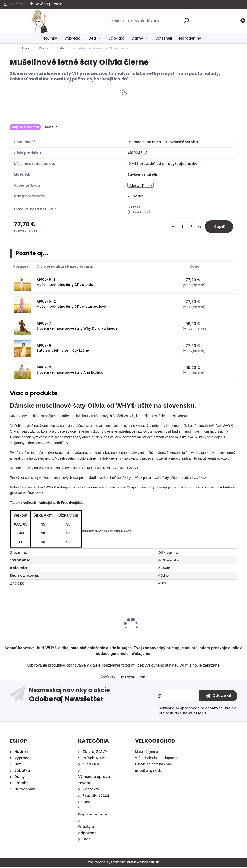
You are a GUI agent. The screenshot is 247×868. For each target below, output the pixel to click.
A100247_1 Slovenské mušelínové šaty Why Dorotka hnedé (77, 327)
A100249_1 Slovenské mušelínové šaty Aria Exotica (70, 371)
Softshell (164, 38)
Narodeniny (190, 38)
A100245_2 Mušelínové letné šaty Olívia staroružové (71, 305)
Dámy (137, 38)
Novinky (50, 38)
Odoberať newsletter (91, 697)
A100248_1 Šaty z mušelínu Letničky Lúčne (63, 349)
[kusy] (180, 227)
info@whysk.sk (148, 771)
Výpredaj (73, 38)
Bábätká (117, 38)
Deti (92, 38)
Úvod (26, 48)
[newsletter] (218, 697)
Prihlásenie (18, 4)
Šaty (60, 48)
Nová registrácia (49, 4)
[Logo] (39, 21)
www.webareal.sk (143, 863)
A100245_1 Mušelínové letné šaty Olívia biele (65, 283)
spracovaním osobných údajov (208, 709)
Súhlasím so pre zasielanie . (197, 711)
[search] (187, 23)
